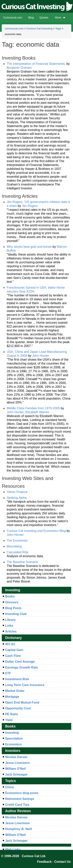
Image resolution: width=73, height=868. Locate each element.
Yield (9, 720)
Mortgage (12, 697)
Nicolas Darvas (16, 757)
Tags (58, 29)
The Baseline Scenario (22, 562)
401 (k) (10, 644)
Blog (31, 18)
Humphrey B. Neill (18, 829)
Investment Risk (17, 679)
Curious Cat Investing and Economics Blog (36, 531)
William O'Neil (15, 769)
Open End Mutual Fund (22, 702)
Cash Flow (13, 656)
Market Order (15, 691)
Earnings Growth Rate (21, 667)
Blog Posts (13, 608)
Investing (12, 733)
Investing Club (16, 614)
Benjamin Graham (19, 68)
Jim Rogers (30, 206)
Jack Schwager (16, 774)
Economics (13, 744)
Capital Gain (14, 650)
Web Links (13, 849)
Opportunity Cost (18, 708)
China (9, 787)
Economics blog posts (22, 793)
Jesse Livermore (17, 763)
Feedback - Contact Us (54, 862)
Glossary (12, 602)
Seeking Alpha (17, 498)
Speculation (14, 738)
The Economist (17, 541)
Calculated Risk (17, 552)
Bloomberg (14, 546)
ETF (8, 673)
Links (9, 626)
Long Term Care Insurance (25, 685)
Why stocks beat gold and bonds (29, 247)
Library (10, 620)
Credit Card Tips (17, 805)
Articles (11, 631)
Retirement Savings (20, 799)
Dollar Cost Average (20, 662)
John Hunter (41, 356)
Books (10, 596)
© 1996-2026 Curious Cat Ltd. (24, 856)
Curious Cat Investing (39, 29)
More (60, 18)
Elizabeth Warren (37, 412)
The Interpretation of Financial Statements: (36, 64)
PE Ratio (11, 714)
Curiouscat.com (13, 18)
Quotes (44, 18)
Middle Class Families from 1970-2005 (33, 408)
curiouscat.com (14, 29)
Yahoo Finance (17, 492)
